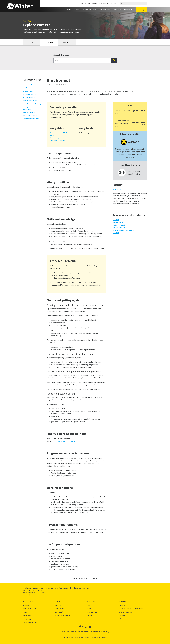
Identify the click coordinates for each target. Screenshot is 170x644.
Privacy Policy (78, 638)
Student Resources (89, 10)
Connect (67, 42)
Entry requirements (29, 97)
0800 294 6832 (41, 590)
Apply (142, 10)
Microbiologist (118, 222)
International (105, 10)
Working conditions (29, 112)
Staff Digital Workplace (107, 3)
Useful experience (28, 88)
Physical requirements (30, 115)
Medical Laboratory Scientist (123, 230)
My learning (85, 3)
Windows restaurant (125, 612)
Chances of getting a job (31, 101)
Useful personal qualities (31, 119)
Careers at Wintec (92, 612)
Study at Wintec (73, 10)
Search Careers (61, 55)
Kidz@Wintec (123, 616)
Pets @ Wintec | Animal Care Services (131, 609)
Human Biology (55, 138)
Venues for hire (124, 605)
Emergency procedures (30, 619)
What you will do (28, 91)
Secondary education (30, 85)
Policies (86, 638)
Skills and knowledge (29, 94)
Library (25, 612)
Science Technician (120, 227)
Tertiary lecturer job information (63, 476)
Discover (31, 42)
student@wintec (28, 616)
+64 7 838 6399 (41, 593)
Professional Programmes (63, 616)
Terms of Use (68, 638)
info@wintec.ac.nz (33, 595)
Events (89, 609)
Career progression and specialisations (30, 108)
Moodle (94, 3)
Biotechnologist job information (63, 470)
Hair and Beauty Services (127, 619)
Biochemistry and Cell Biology (60, 133)
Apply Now (58, 605)
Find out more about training (32, 104)
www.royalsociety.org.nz (67, 441)
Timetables (26, 605)
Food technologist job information (64, 473)
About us (117, 10)
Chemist (116, 220)
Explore (49, 42)
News (88, 605)
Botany (52, 135)
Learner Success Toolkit (30, 609)
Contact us (128, 10)
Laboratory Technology (57, 140)
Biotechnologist (119, 225)
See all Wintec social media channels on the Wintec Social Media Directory (85, 632)
